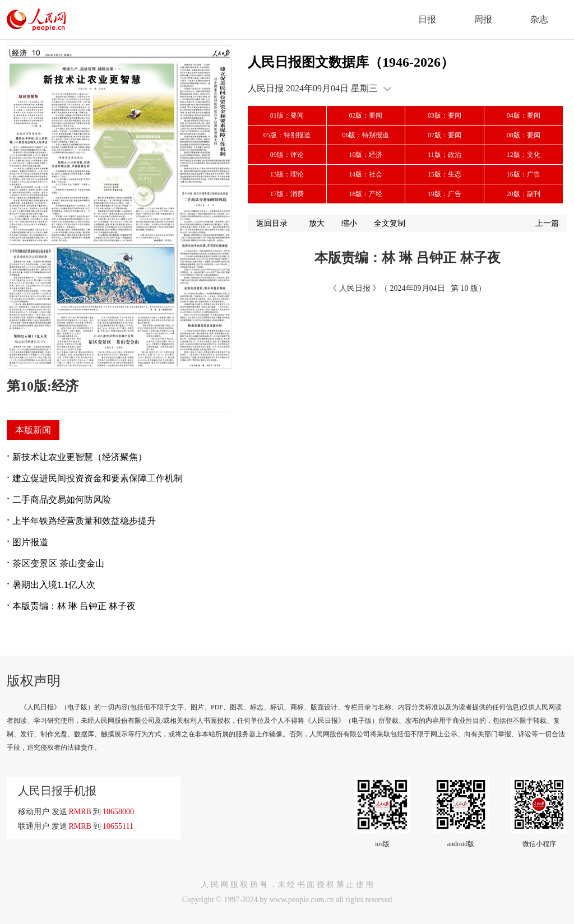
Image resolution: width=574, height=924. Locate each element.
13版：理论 (287, 174)
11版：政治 (445, 155)
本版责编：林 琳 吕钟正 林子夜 (74, 606)
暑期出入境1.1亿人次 (54, 585)
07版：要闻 (445, 135)
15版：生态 (445, 174)
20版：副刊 (524, 194)
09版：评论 (287, 155)
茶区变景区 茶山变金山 (58, 563)
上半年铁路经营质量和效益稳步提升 (84, 521)
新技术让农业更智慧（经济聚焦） (80, 457)
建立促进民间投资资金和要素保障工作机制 (98, 478)
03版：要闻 (445, 115)
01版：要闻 (287, 115)
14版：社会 (365, 174)
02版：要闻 (365, 115)
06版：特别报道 (365, 135)
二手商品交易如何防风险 (62, 500)
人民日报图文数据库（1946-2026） (351, 62)
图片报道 (30, 542)
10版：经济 (365, 155)
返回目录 (272, 223)
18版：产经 (365, 194)
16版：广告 (524, 174)
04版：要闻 (524, 115)
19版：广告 (445, 194)
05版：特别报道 (287, 135)
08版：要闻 (524, 135)
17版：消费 (287, 194)
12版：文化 (524, 155)
